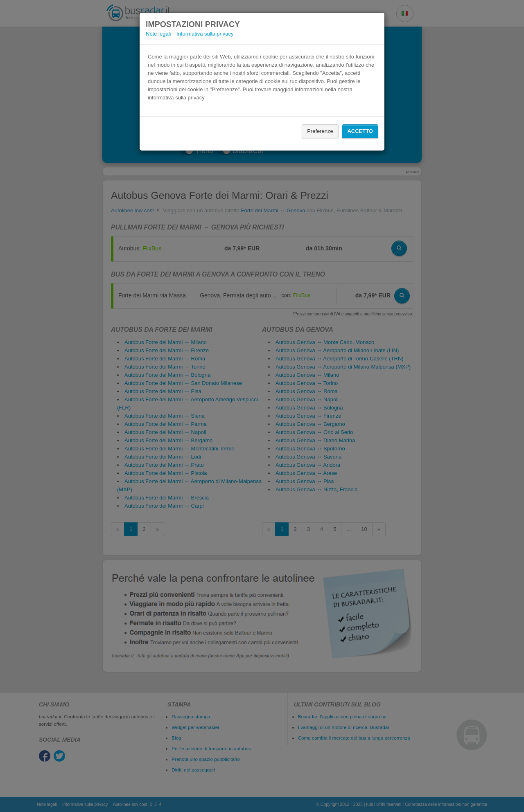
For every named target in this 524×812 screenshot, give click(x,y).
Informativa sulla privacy (205, 34)
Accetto (360, 131)
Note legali (158, 34)
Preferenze (320, 131)
